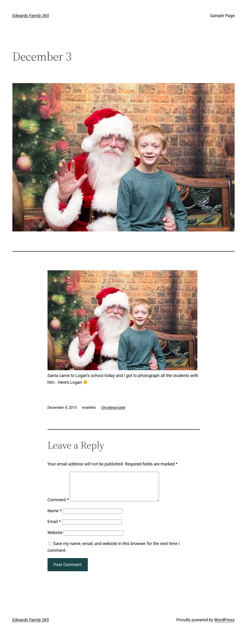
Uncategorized (113, 408)
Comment (58, 505)
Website (55, 538)
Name (55, 516)
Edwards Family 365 (31, 16)
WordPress (224, 625)
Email (54, 527)
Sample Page (222, 16)
